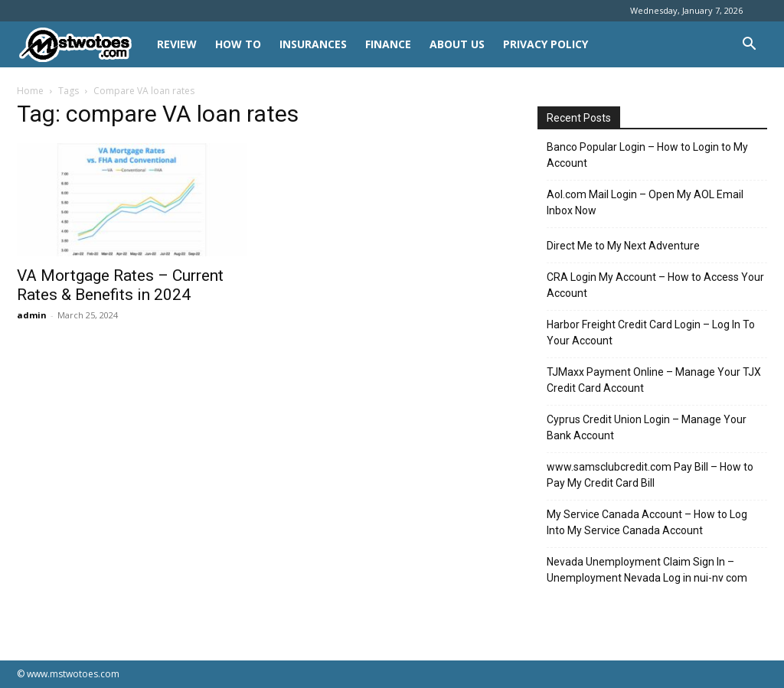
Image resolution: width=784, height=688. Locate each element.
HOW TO (238, 44)
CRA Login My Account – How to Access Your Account (655, 285)
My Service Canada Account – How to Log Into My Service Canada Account (647, 522)
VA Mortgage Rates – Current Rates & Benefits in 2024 (120, 285)
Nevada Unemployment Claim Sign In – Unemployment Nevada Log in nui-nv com (647, 570)
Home (30, 91)
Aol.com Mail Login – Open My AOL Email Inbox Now (645, 202)
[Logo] (82, 45)
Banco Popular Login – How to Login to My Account (647, 155)
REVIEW (177, 44)
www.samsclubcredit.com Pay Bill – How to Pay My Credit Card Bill (650, 475)
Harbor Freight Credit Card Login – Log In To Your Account (651, 333)
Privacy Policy (546, 44)
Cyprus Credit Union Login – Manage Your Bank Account (647, 427)
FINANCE (388, 44)
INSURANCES (313, 44)
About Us (457, 44)
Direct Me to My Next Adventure (623, 246)
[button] (749, 46)
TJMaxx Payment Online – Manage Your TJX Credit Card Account (654, 380)
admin (32, 315)
